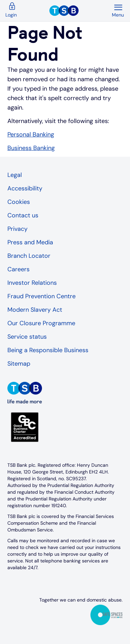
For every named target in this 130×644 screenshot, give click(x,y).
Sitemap (19, 364)
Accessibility (25, 188)
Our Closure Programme (41, 323)
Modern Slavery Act (35, 310)
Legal (15, 175)
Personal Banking (31, 134)
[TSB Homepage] (80, 11)
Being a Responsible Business (48, 350)
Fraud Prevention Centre (41, 296)
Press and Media (30, 242)
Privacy (17, 229)
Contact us (23, 215)
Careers (18, 269)
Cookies (19, 202)
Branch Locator (29, 256)
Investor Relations (32, 283)
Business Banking (31, 148)
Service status (27, 337)
